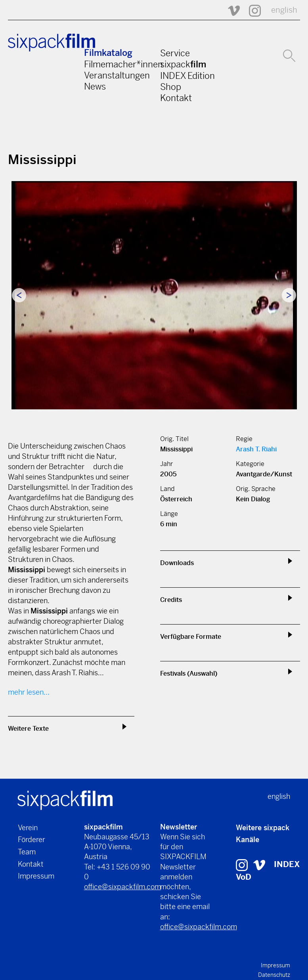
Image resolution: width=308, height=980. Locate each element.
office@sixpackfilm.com (122, 887)
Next (289, 295)
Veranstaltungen (117, 75)
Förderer (32, 840)
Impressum (36, 876)
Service (175, 53)
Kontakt (176, 98)
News (95, 86)
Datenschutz (274, 975)
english (284, 10)
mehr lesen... (29, 692)
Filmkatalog (108, 53)
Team (27, 852)
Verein (28, 828)
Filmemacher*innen (123, 64)
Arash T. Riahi (256, 449)
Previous (19, 295)
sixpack (183, 64)
